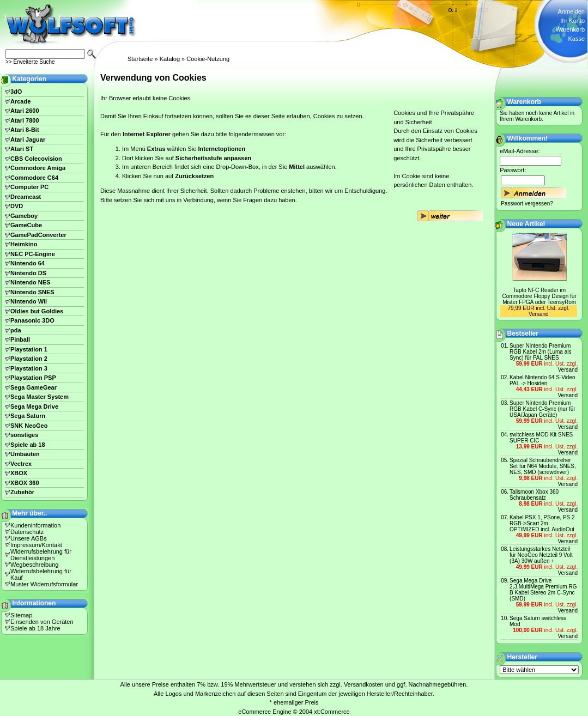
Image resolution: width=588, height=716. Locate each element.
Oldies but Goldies (37, 311)
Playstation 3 (29, 368)
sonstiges (24, 435)
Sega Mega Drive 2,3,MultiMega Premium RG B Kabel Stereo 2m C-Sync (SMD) (543, 590)
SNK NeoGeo (29, 426)
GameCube (26, 225)
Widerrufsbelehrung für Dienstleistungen (41, 555)
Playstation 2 (29, 359)
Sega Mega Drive (34, 406)
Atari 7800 (25, 120)
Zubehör (22, 492)
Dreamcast (26, 197)
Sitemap (21, 615)
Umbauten (25, 454)
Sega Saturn (28, 416)
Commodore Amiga (38, 168)
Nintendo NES (30, 282)
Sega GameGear (34, 387)
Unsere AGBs (29, 538)
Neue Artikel (526, 224)
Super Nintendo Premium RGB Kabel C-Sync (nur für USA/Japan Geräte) (542, 409)
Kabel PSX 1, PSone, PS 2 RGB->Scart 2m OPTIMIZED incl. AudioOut (542, 523)
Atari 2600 (25, 111)
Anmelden (571, 11)
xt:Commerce (332, 712)
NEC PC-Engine (33, 254)
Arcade (20, 101)
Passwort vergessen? (527, 204)
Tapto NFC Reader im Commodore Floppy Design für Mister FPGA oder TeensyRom (539, 296)
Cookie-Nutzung (208, 59)
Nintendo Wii (29, 301)
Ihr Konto (572, 21)
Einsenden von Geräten (42, 622)
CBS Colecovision (36, 159)
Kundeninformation (35, 525)
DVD (17, 206)
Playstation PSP (33, 378)
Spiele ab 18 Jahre (35, 628)
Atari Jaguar (28, 139)
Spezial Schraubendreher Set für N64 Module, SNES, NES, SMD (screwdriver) (543, 466)
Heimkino (24, 244)
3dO (16, 92)
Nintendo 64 (28, 263)
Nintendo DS (28, 273)
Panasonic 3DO (32, 320)
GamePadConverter (38, 235)
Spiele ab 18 (28, 445)
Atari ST (22, 149)
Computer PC (29, 187)
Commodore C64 (34, 178)
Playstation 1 (29, 349)
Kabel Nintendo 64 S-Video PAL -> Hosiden (542, 380)
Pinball (20, 339)
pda (16, 330)
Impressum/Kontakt (36, 545)
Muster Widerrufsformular (44, 584)
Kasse (576, 39)
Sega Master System (40, 397)
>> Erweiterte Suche (30, 62)
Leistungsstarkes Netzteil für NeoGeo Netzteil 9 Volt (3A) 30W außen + (541, 555)
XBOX (19, 473)
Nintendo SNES (32, 292)
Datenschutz (27, 532)
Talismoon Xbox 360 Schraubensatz (534, 495)
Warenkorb (570, 29)
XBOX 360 (25, 483)
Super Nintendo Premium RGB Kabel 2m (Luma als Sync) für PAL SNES (540, 352)
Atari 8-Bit (25, 130)
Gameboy (24, 216)
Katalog (170, 59)
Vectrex (21, 464)
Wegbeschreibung (34, 565)
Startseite (140, 59)
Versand (539, 314)
